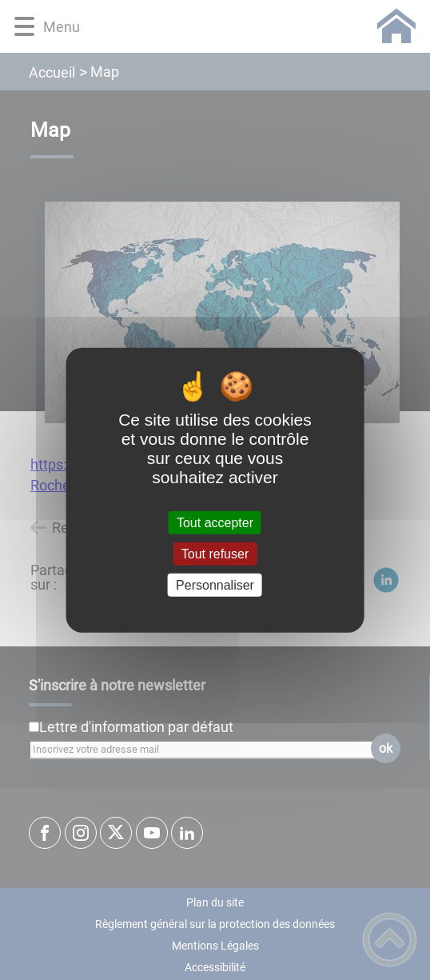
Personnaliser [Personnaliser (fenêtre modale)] (215, 585)
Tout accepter (215, 522)
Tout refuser (215, 553)
